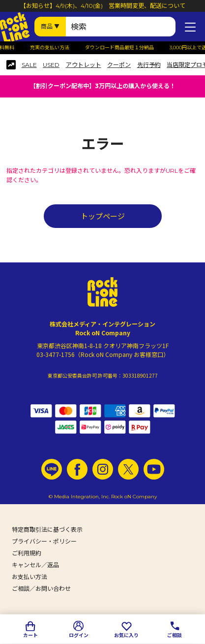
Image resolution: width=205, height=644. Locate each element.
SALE (29, 65)
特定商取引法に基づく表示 (47, 530)
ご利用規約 (27, 553)
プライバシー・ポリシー (44, 541)
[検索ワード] (121, 27)
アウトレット (84, 65)
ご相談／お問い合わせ (41, 589)
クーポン (119, 65)
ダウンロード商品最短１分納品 (122, 48)
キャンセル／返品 (35, 565)
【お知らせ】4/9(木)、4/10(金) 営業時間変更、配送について (103, 6)
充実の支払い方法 (52, 48)
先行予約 (149, 65)
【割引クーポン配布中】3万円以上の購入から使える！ (103, 86)
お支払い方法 (29, 577)
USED (51, 65)
